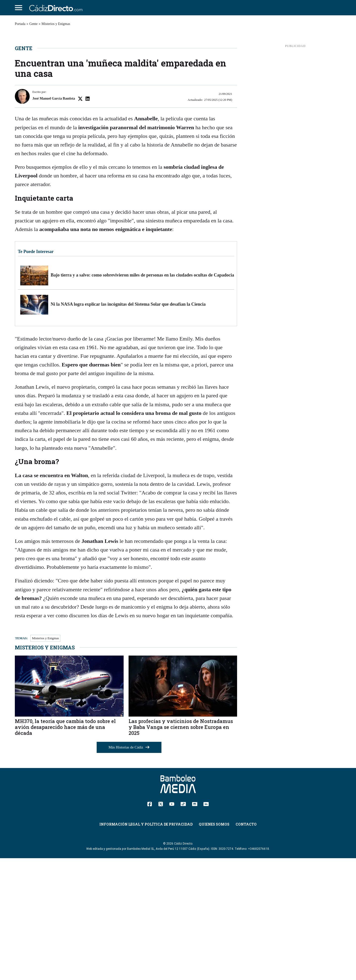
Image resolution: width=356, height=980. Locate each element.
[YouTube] (172, 925)
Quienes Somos (214, 946)
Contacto (246, 946)
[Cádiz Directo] (57, 8)
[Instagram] (195, 925)
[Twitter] (161, 925)
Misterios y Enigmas (56, 24)
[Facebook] (150, 925)
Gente (33, 24)
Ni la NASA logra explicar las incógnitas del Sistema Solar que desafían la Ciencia (128, 426)
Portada (20, 24)
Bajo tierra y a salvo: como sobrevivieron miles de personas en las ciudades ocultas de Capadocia (142, 397)
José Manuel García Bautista (54, 220)
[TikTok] (183, 925)
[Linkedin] (206, 925)
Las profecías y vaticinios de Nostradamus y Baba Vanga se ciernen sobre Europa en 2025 (181, 849)
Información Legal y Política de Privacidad (146, 946)
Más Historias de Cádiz (129, 869)
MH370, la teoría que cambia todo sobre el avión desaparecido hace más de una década (65, 849)
